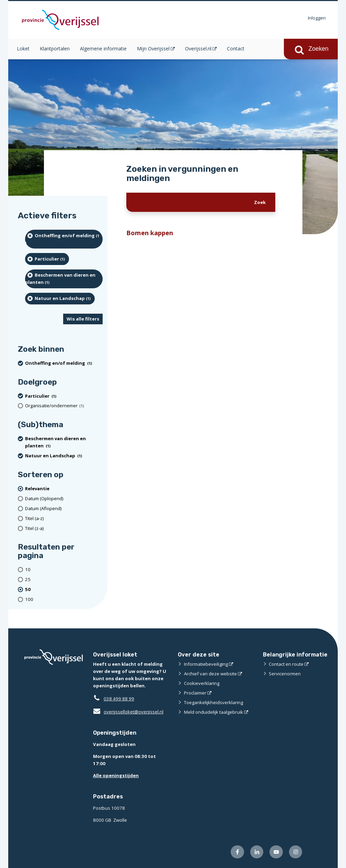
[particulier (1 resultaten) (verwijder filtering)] (47, 259)
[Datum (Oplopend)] (64, 499)
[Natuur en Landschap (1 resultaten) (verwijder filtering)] (60, 299)
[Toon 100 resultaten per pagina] (64, 599)
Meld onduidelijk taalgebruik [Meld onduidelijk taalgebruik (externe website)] (214, 712)
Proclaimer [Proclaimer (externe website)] (195, 693)
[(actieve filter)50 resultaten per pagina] (64, 589)
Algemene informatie (103, 49)
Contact (236, 49)
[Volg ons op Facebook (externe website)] (237, 852)
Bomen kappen (150, 233)
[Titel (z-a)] (64, 528)
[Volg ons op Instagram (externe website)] (296, 852)
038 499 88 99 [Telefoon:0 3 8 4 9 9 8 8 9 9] (119, 699)
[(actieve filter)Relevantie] (64, 489)
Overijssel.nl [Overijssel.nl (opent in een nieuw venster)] (198, 49)
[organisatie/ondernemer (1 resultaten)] (64, 406)
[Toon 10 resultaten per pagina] (64, 570)
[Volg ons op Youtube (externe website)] (276, 852)
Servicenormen (285, 674)
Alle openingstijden (116, 775)
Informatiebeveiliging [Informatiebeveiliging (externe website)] (206, 664)
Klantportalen (55, 49)
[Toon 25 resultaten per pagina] (64, 580)
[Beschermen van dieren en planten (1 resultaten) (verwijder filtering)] (64, 279)
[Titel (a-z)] (64, 519)
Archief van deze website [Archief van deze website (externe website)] (210, 674)
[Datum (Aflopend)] (64, 509)
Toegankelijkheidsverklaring (214, 702)
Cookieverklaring (202, 683)
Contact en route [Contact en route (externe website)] (286, 664)
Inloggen (317, 18)
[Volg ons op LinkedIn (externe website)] (257, 852)
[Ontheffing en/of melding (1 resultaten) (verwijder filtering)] (64, 239)
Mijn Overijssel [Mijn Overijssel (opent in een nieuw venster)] (153, 49)
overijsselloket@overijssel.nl (128, 712)
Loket (23, 49)
